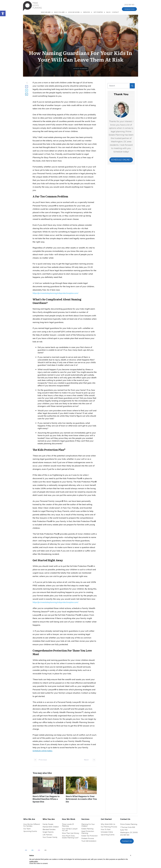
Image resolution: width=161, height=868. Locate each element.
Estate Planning (80, 69)
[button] (131, 855)
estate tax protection (90, 836)
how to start (106, 829)
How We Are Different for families (32, 825)
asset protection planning (88, 832)
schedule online (107, 832)
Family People (48, 824)
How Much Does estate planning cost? (70, 837)
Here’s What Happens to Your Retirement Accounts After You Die (81, 791)
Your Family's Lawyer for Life (70, 830)
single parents (48, 832)
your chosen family (50, 837)
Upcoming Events (30, 831)
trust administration (89, 841)
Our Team (27, 829)
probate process (88, 838)
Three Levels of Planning (68, 825)
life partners (47, 835)
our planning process (109, 827)
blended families (49, 829)
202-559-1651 (125, 835)
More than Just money (71, 833)
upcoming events (108, 835)
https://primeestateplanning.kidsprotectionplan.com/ (55, 293)
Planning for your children (88, 825)
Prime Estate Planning (129, 824)
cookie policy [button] (34, 861)
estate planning (87, 829)
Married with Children (51, 827)
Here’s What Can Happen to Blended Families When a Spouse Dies (48, 791)
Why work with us (108, 824)
